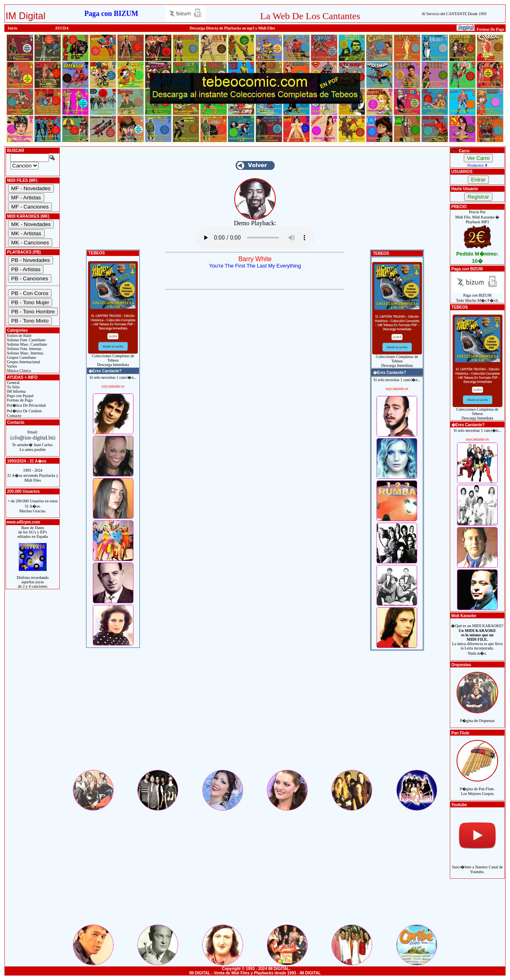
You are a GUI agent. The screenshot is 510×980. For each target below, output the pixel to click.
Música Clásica (19, 371)
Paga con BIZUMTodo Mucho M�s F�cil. (478, 296)
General (13, 383)
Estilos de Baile (19, 336)
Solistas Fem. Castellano (26, 340)
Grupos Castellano (21, 357)
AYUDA (62, 28)
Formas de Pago (19, 400)
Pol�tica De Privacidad (26, 405)
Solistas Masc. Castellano (26, 344)
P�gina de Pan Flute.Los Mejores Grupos (477, 787)
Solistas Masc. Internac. (25, 353)
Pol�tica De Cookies (24, 411)
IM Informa (16, 391)
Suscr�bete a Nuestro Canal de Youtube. (477, 865)
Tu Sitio (13, 387)
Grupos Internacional (23, 362)
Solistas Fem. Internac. (24, 349)
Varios (11, 366)
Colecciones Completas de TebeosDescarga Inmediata (113, 358)
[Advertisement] (255, 713)
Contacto (14, 416)
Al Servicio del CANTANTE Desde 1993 (454, 14)
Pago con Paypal (20, 396)
